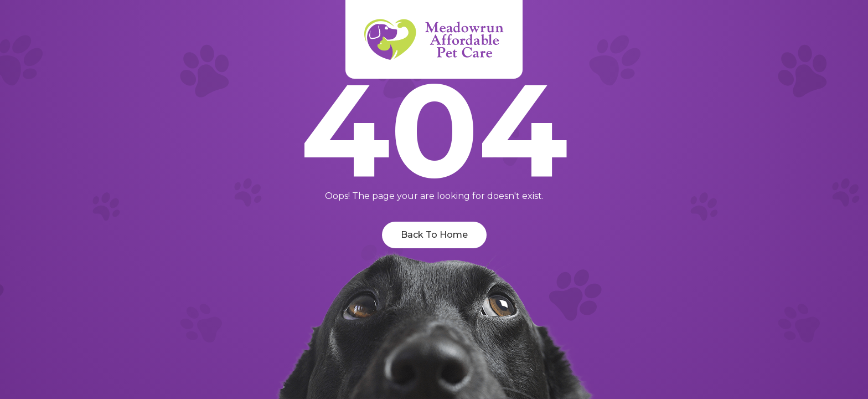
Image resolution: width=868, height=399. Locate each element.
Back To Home (434, 235)
